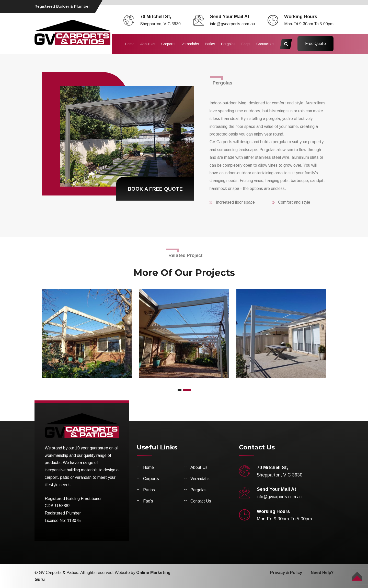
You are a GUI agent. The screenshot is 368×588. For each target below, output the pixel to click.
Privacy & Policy (286, 573)
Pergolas (228, 44)
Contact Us (265, 44)
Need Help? (322, 573)
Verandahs (190, 44)
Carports (168, 44)
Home (130, 44)
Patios (210, 44)
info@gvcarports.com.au (232, 24)
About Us (148, 44)
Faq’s (246, 44)
